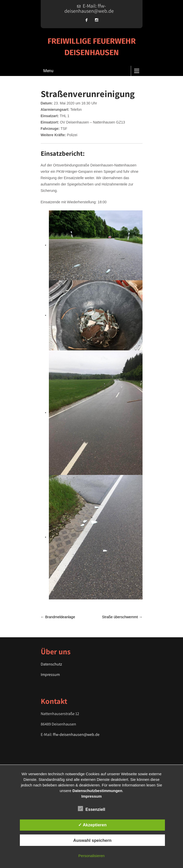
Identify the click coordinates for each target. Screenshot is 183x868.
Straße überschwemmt (122, 617)
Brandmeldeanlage (58, 617)
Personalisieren (92, 856)
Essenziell (92, 809)
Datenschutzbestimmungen (97, 791)
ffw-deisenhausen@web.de (76, 734)
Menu (48, 71)
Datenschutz (51, 664)
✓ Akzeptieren (92, 825)
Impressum (50, 675)
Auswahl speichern (92, 840)
